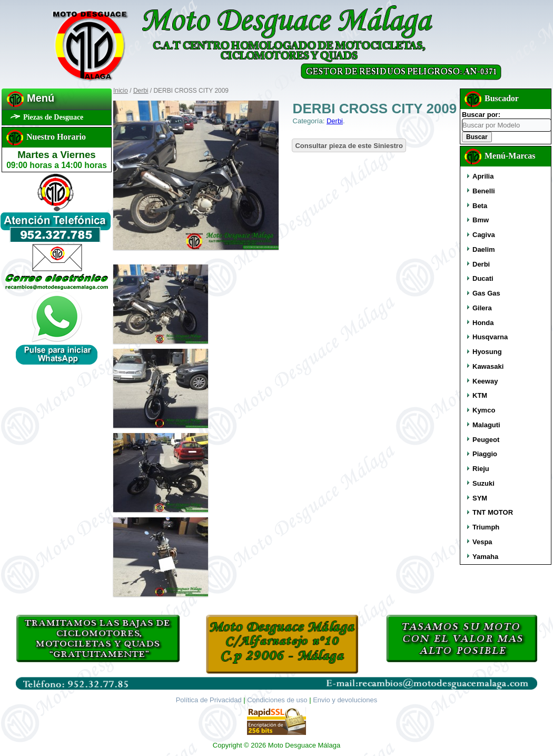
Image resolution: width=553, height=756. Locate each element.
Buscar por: (481, 115)
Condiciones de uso (277, 700)
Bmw (481, 220)
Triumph (486, 527)
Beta (480, 206)
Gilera (482, 308)
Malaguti (486, 425)
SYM (480, 498)
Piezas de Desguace (53, 117)
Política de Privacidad (209, 700)
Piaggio (485, 454)
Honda (483, 323)
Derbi (141, 91)
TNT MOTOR (493, 512)
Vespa (482, 542)
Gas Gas (486, 293)
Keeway (485, 381)
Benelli (484, 191)
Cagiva (484, 235)
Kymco (484, 410)
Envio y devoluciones (345, 700)
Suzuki (483, 483)
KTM (480, 395)
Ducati (483, 278)
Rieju (481, 469)
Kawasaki (488, 366)
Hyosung (487, 352)
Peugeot (486, 440)
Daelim (484, 249)
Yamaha (485, 557)
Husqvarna (490, 337)
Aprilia (483, 176)
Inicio (121, 91)
